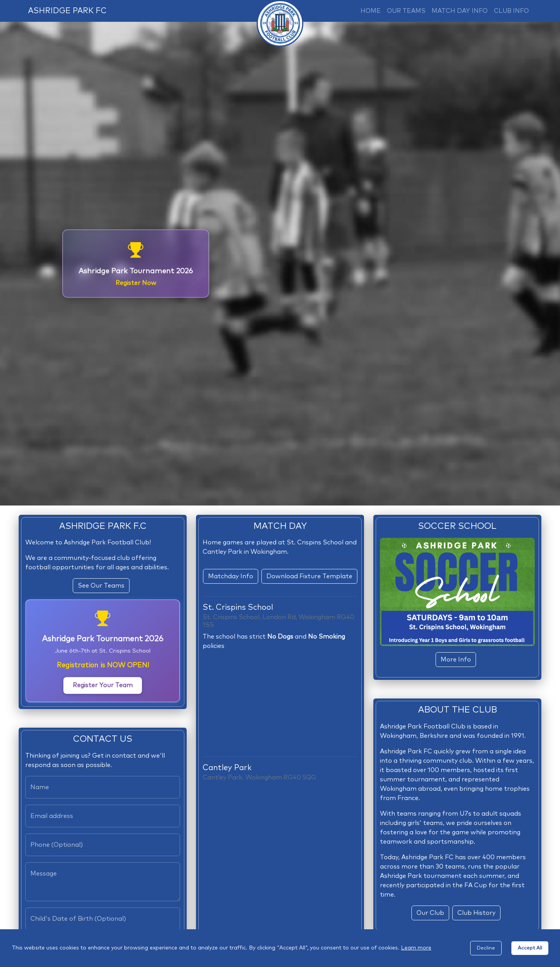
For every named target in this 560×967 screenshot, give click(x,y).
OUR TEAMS (406, 11)
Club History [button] (476, 913)
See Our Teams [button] (101, 586)
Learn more (416, 948)
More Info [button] (456, 660)
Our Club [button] (430, 913)
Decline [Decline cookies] (486, 948)
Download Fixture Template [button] (309, 576)
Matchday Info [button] (231, 576)
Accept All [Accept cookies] (530, 948)
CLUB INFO (511, 11)
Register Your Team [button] (103, 685)
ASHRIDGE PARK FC (67, 11)
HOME (371, 11)
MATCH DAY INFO (460, 11)
